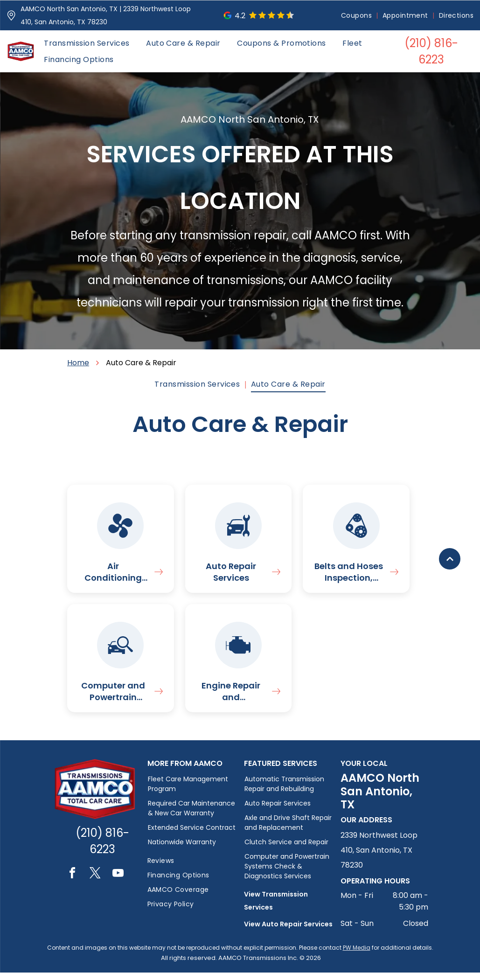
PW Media (357, 955)
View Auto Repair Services (288, 931)
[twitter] (95, 882)
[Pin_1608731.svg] (11, 15)
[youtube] (118, 882)
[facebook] (72, 882)
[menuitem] (357, 16)
